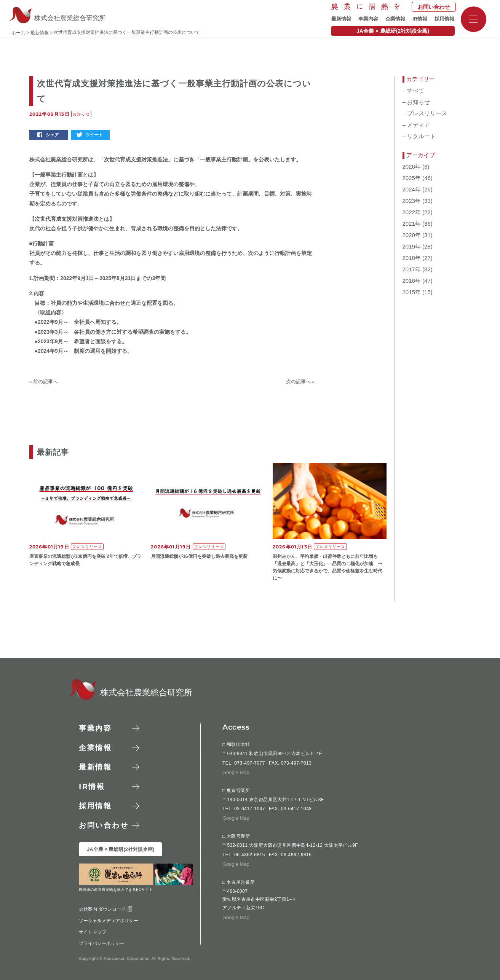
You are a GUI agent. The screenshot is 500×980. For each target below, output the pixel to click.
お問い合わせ (434, 7)
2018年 (412, 258)
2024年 (412, 190)
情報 (92, 786)
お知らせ (416, 102)
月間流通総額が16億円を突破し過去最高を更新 (199, 556)
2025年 (412, 178)
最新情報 (341, 19)
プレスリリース (425, 113)
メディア (416, 125)
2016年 (412, 281)
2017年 (412, 269)
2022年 (412, 212)
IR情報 (420, 19)
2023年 (412, 201)
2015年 (412, 292)
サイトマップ (92, 932)
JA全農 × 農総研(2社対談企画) (393, 31)
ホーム (18, 33)
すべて (414, 91)
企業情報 (395, 19)
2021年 (412, 224)
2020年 (412, 235)
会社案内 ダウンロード (105, 909)
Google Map (236, 772)
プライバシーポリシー (101, 943)
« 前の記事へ (44, 382)
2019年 (412, 247)
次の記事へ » (300, 382)
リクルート (419, 136)
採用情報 (444, 19)
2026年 (412, 167)
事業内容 (368, 19)
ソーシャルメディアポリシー (108, 921)
